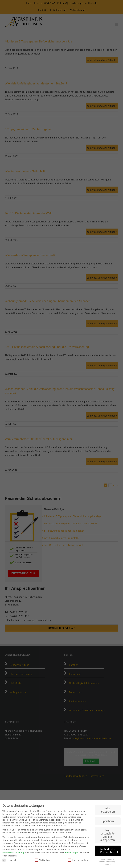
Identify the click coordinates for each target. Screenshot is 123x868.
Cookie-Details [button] (107, 859)
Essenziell (9, 860)
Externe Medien (78, 860)
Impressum (108, 864)
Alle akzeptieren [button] (108, 810)
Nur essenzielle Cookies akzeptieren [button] (108, 835)
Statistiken (42, 860)
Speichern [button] (108, 821)
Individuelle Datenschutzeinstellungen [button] (110, 851)
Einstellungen (72, 853)
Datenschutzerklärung (13, 853)
